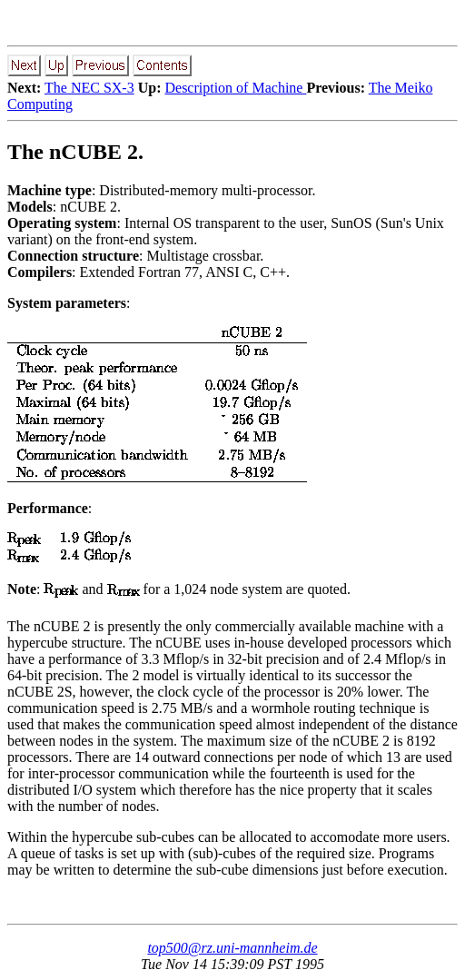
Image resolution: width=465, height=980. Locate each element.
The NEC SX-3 (89, 88)
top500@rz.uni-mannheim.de (232, 948)
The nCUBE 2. (75, 152)
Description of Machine (235, 88)
